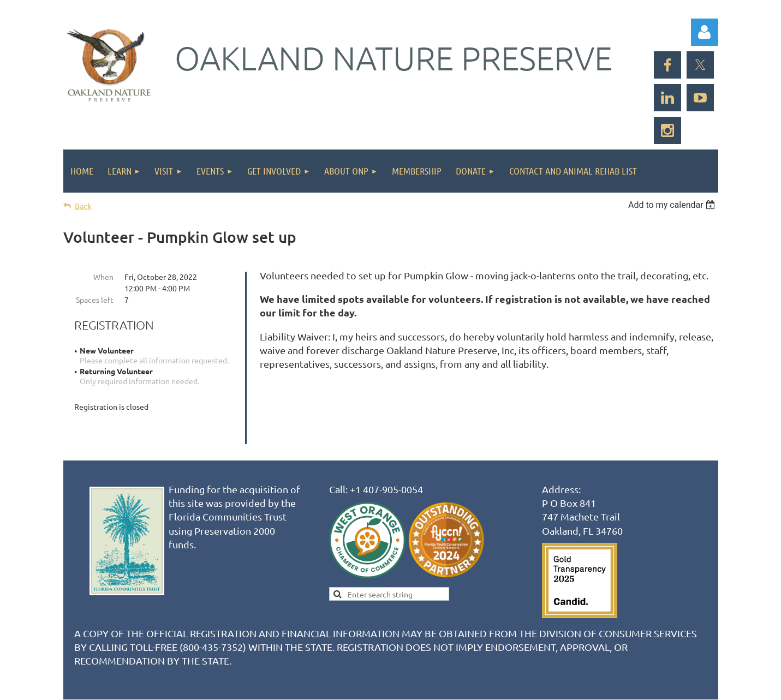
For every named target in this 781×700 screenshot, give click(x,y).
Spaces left (95, 300)
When (103, 277)
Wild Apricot (588, 687)
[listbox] (673, 205)
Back (83, 206)
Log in (705, 32)
